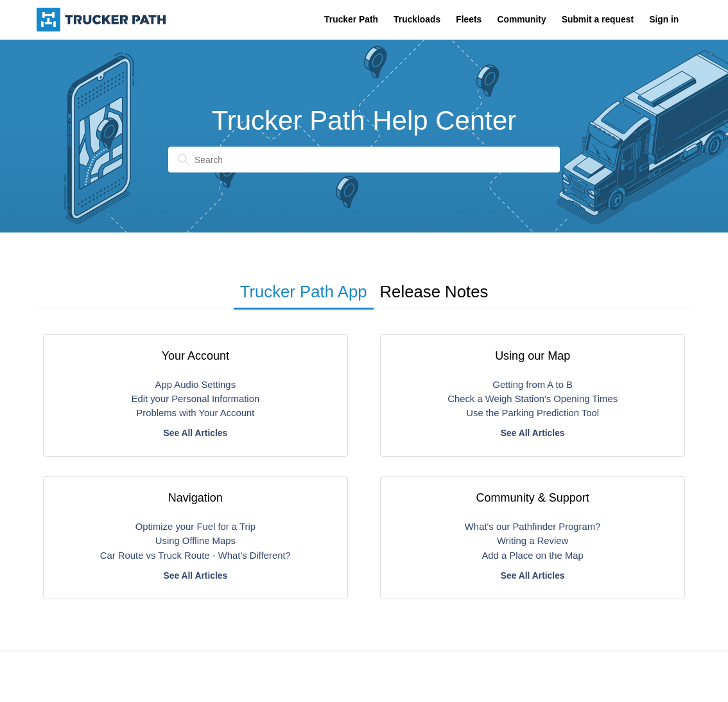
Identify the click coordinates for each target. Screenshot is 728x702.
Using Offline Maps (195, 541)
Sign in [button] (664, 19)
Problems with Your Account (195, 413)
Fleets (469, 19)
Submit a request (598, 19)
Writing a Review (533, 541)
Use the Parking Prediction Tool (533, 413)
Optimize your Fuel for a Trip (195, 527)
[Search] (364, 160)
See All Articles (195, 433)
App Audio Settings (195, 385)
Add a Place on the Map (532, 556)
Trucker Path (351, 19)
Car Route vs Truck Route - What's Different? (195, 556)
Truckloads (417, 19)
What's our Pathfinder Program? (533, 527)
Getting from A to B (533, 385)
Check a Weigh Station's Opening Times (533, 399)
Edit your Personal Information (196, 399)
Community (521, 19)
